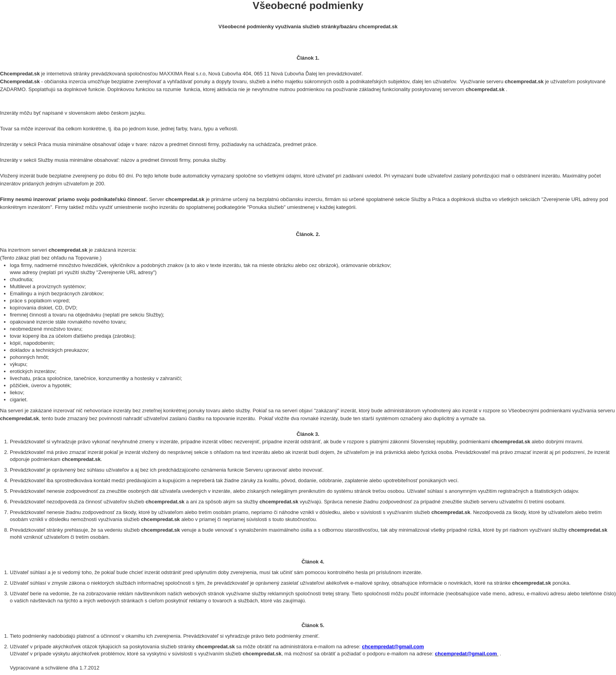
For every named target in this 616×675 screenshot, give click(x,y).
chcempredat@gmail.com (393, 647)
